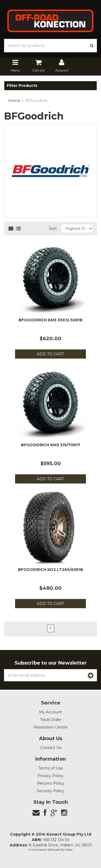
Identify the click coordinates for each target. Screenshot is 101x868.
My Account (50, 712)
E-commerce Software (44, 850)
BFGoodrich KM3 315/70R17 (51, 445)
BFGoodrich (36, 101)
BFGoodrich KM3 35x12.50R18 (50, 320)
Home (14, 101)
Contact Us (51, 748)
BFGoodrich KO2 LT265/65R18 (50, 570)
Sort (53, 229)
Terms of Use (51, 768)
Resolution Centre (50, 727)
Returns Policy (51, 783)
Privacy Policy (50, 776)
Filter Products (22, 86)
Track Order (51, 720)
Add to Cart (50, 354)
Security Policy (50, 791)
